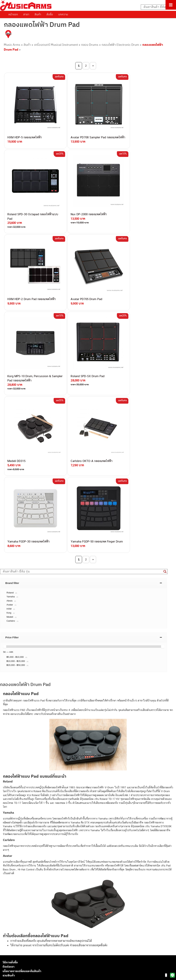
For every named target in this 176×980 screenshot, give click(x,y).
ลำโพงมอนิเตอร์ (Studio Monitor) (21, 947)
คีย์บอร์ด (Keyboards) (14, 927)
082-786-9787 (42, 871)
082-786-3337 (42, 839)
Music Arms (12, 45)
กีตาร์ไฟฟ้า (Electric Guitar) (17, 920)
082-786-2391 (49, 882)
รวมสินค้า (9, 780)
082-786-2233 (53, 875)
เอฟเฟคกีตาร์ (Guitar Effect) (18, 935)
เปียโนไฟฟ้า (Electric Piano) (18, 931)
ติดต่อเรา (9, 771)
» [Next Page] (93, 66)
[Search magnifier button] (165, 376)
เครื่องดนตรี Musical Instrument (56, 45)
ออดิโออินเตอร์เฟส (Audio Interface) (22, 943)
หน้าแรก (13, 14)
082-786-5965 (49, 879)
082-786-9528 (34, 867)
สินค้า (38, 14)
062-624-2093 (44, 831)
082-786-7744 (47, 851)
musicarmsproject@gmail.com (27, 914)
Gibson (7, 955)
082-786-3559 (42, 835)
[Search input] (157, 7)
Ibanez (6, 958)
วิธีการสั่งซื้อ (10, 766)
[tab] (84, 387)
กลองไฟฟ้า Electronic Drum (120, 45)
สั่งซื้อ (50, 14)
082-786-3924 (32, 863)
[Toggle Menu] (171, 5)
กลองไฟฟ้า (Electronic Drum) (19, 939)
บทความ (63, 14)
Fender (6, 951)
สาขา (26, 14)
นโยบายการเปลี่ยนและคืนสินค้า (22, 775)
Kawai (6, 962)
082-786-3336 (40, 855)
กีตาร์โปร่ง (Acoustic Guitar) (18, 924)
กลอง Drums (90, 45)
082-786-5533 (41, 843)
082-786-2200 (50, 859)
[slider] (5, 451)
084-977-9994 (42, 847)
